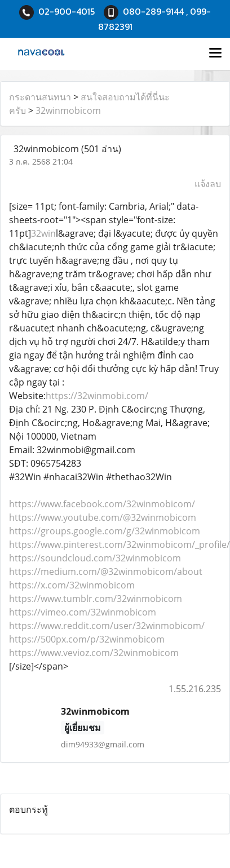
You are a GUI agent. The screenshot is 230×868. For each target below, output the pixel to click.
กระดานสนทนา (40, 97)
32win (43, 233)
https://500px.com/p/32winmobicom (87, 639)
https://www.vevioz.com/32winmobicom (94, 653)
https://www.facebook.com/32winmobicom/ (102, 504)
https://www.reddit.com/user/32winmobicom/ (107, 626)
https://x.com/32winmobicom (72, 585)
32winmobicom (68, 110)
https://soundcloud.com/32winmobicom (95, 558)
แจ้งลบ (208, 184)
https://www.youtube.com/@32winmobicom (103, 517)
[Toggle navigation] (215, 54)
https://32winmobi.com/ (97, 396)
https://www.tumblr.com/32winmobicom (96, 599)
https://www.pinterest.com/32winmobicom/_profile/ (120, 544)
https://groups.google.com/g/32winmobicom (105, 531)
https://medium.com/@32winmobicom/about (106, 572)
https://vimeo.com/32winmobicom (83, 612)
